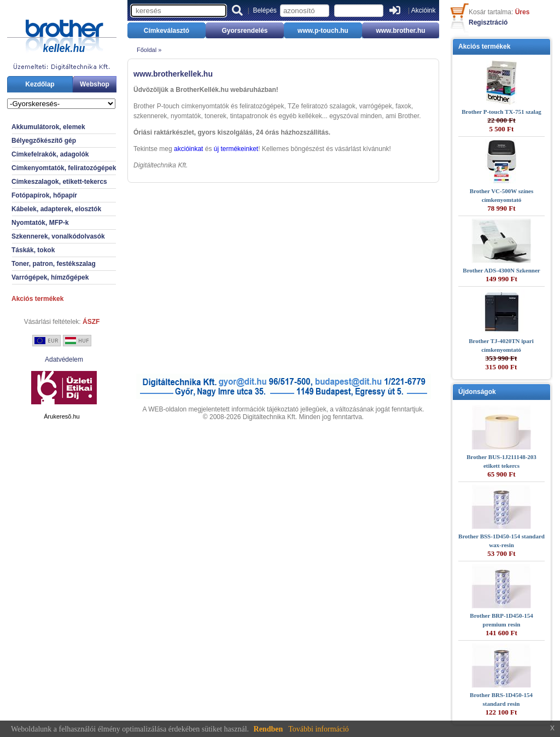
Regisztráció (488, 22)
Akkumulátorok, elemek (48, 127)
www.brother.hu (400, 31)
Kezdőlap (40, 84)
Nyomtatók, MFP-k (40, 223)
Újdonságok (477, 392)
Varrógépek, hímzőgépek (50, 277)
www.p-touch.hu (323, 31)
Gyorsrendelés (244, 31)
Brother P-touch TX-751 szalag (501, 112)
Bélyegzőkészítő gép (44, 141)
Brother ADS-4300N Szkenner (501, 270)
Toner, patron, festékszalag (54, 264)
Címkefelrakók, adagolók (50, 154)
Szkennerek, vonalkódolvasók (58, 236)
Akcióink (424, 10)
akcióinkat (188, 149)
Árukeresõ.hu (62, 416)
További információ (319, 729)
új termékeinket (236, 149)
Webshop (95, 84)
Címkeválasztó (167, 31)
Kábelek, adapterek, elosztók (56, 209)
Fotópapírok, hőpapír (44, 195)
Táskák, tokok (33, 250)
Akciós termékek (37, 299)
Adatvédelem (64, 359)
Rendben (269, 729)
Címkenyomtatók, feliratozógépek (64, 168)
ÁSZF (91, 322)
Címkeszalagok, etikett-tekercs (59, 182)
